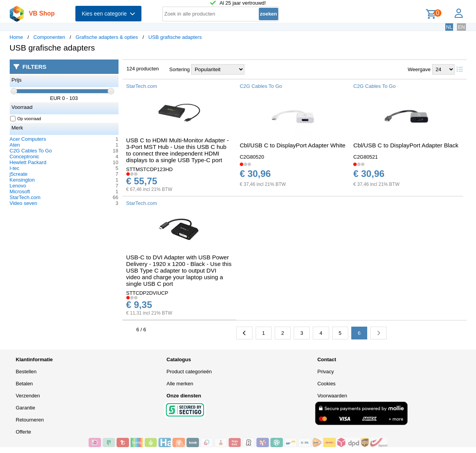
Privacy (326, 372)
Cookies (327, 384)
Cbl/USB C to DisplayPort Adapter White (293, 145)
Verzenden (28, 396)
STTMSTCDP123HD (150, 169)
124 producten (143, 69)
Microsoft (20, 192)
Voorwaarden (332, 396)
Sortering (180, 69)
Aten (15, 145)
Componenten (49, 37)
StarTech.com (25, 197)
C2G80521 (365, 157)
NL (449, 27)
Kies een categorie (108, 14)
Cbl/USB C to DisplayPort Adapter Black (406, 145)
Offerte (24, 432)
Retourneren (30, 420)
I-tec (15, 168)
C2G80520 (252, 157)
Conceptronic (25, 157)
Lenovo (18, 186)
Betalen (24, 384)
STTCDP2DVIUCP (147, 293)
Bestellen (26, 372)
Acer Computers (28, 139)
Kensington (22, 180)
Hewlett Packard (28, 162)
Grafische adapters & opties (107, 37)
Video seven (24, 203)
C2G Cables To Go (31, 151)
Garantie (26, 408)
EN (461, 27)
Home (17, 37)
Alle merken (180, 384)
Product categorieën (189, 372)
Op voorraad (26, 119)
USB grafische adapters (175, 37)
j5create (19, 174)
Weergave (419, 69)
